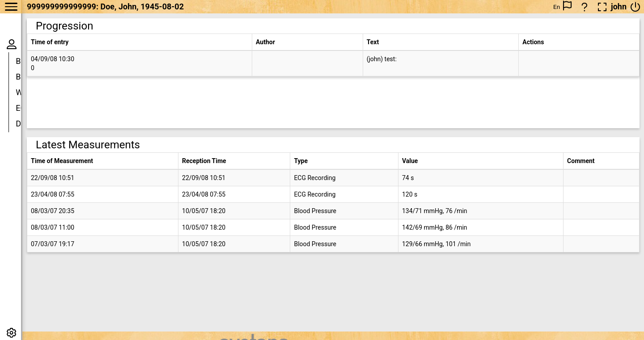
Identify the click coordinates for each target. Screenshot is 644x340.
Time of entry (50, 42)
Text (373, 42)
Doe (19, 44)
